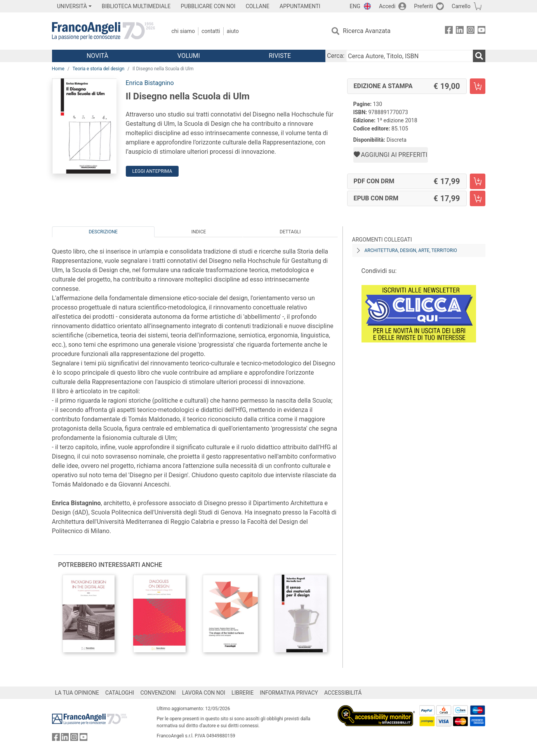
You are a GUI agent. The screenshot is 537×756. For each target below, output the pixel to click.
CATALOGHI (120, 693)
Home (58, 69)
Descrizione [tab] (103, 232)
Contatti (211, 31)
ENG (355, 6)
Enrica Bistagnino (150, 83)
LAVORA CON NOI (204, 693)
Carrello (461, 6)
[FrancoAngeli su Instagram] (471, 31)
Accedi (387, 6)
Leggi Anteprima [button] (152, 171)
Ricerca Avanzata (367, 31)
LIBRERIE (242, 693)
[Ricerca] (479, 56)
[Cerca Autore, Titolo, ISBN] (409, 56)
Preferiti (423, 6)
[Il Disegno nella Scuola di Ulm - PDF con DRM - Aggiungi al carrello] (478, 181)
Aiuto (233, 31)
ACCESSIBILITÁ (343, 693)
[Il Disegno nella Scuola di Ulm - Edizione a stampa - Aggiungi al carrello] (478, 86)
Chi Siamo (183, 31)
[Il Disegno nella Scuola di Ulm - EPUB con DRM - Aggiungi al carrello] (478, 198)
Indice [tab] (199, 232)
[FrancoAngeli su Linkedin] (460, 31)
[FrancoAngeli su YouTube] (481, 31)
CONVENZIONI (158, 693)
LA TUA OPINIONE (77, 693)
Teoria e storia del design (99, 69)
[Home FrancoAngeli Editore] (103, 31)
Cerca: (336, 56)
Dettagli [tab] (290, 232)
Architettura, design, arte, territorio (411, 250)
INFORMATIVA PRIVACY (289, 693)
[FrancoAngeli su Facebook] (449, 31)
